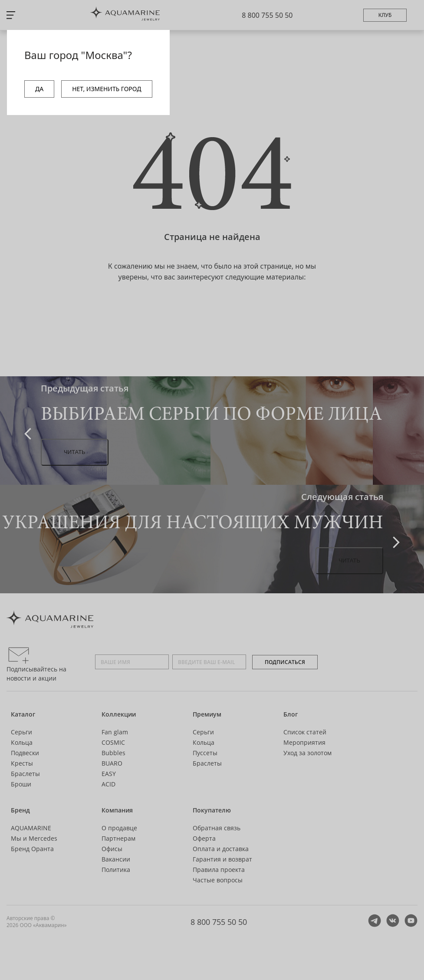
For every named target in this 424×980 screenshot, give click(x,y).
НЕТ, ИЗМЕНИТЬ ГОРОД (107, 89)
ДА (39, 89)
